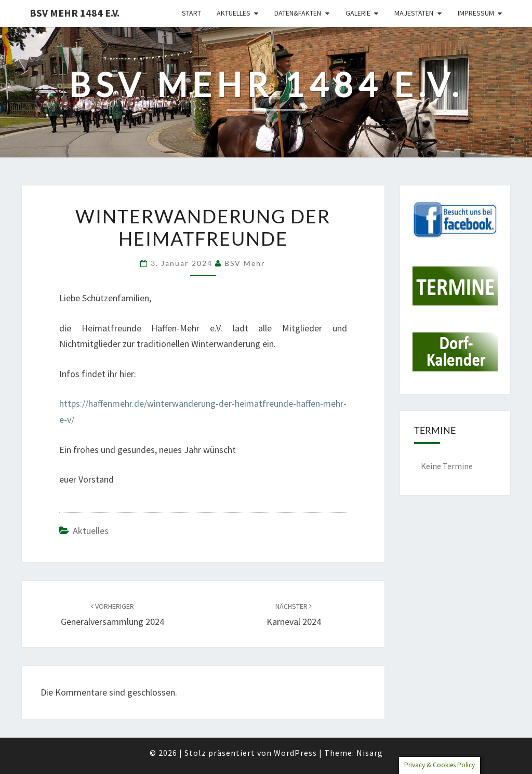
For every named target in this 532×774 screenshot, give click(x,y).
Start (191, 13)
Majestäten (414, 13)
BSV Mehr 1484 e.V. (75, 13)
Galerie (358, 13)
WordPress (295, 753)
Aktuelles (234, 13)
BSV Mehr (245, 263)
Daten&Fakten (298, 13)
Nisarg (370, 753)
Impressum (476, 13)
